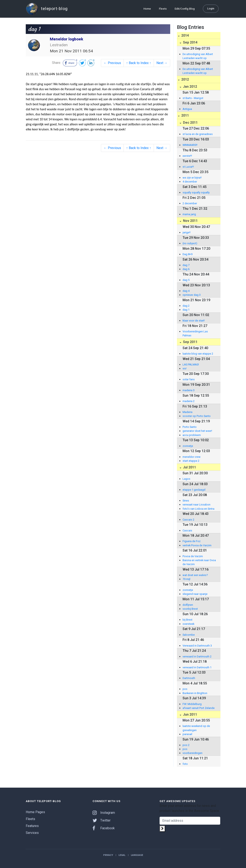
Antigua (187, 109)
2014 (185, 35)
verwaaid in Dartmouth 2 (197, 656)
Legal (122, 855)
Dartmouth (189, 678)
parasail (187, 734)
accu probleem (192, 435)
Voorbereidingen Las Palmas (195, 333)
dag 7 (186, 265)
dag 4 (186, 291)
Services (32, 833)
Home (147, 9)
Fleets (163, 9)
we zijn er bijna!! (192, 178)
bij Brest (187, 620)
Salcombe (189, 635)
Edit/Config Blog (185, 9)
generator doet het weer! (197, 431)
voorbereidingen (193, 753)
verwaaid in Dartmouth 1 (197, 667)
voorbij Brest (190, 609)
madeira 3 (189, 390)
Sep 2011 (190, 342)
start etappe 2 (191, 461)
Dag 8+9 (187, 254)
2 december (190, 203)
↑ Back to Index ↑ (139, 63)
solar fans (189, 379)
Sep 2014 (190, 42)
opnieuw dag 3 (192, 295)
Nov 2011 (190, 221)
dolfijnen (188, 605)
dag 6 (186, 269)
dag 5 (186, 280)
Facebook (104, 828)
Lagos (186, 479)
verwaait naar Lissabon (196, 505)
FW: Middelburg (192, 704)
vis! (185, 368)
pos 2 (186, 745)
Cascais (187, 530)
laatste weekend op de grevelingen (196, 728)
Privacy (108, 855)
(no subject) (190, 243)
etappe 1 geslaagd (194, 490)
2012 (185, 79)
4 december (190, 182)
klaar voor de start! (194, 321)
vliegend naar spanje (195, 594)
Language (137, 855)
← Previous (112, 63)
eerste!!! (187, 156)
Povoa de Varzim (193, 556)
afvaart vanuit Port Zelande (199, 708)
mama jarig (189, 214)
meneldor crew (192, 457)
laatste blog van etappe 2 (198, 354)
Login (211, 8)
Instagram (104, 813)
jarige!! (187, 232)
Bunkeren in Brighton (195, 693)
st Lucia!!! (188, 167)
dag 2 (186, 306)
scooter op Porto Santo (197, 416)
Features (32, 826)
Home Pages (35, 812)
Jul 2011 (189, 467)
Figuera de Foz (192, 541)
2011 (185, 115)
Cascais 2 (188, 520)
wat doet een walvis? (195, 575)
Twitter (102, 820)
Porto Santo (190, 427)
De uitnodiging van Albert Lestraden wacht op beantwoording (198, 56)
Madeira (187, 412)
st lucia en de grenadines (198, 134)
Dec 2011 (190, 123)
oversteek (188, 624)
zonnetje (188, 446)
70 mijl (186, 579)
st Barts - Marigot (193, 98)
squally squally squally (196, 192)
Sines (186, 501)
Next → (162, 63)
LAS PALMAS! (191, 365)
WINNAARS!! (190, 145)
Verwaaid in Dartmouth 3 (197, 646)
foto (185, 764)
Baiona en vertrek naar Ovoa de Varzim (199, 562)
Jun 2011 (190, 714)
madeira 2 (189, 401)
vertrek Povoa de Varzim (197, 545)
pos (185, 689)
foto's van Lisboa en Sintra (198, 509)
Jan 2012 (190, 87)
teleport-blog (47, 9)
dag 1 (186, 310)
